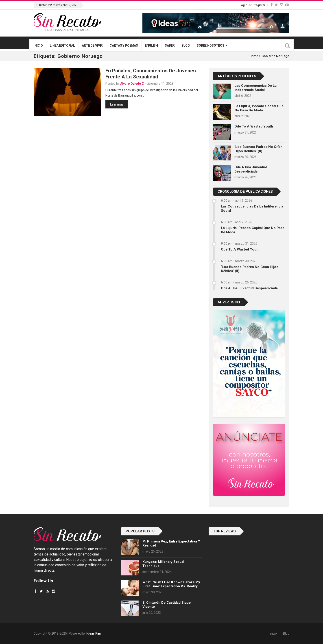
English (151, 45)
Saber (170, 45)
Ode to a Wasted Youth (254, 126)
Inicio (38, 45)
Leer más (117, 104)
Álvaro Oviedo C (132, 84)
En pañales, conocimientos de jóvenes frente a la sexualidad (151, 74)
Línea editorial (62, 45)
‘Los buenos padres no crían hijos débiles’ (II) (258, 149)
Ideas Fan (94, 633)
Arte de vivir (92, 45)
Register (260, 5)
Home (254, 56)
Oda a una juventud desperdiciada (251, 169)
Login (243, 5)
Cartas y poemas (124, 45)
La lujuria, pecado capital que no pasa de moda (259, 108)
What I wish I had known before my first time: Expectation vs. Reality (171, 584)
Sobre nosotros (211, 45)
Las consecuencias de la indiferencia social (255, 88)
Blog (186, 45)
